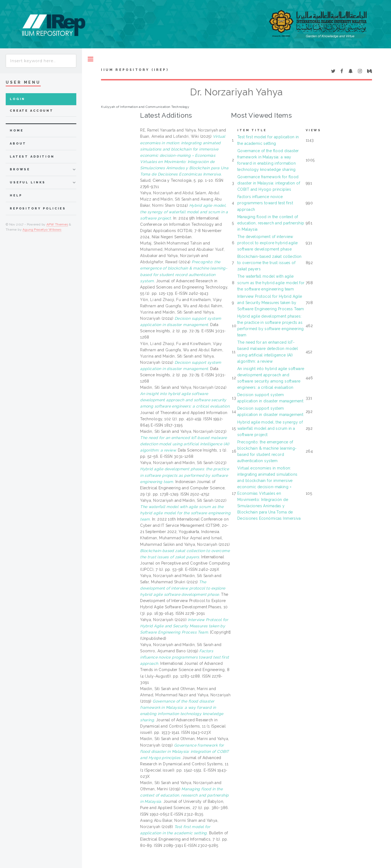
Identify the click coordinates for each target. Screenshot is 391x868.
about (18, 144)
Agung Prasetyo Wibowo (42, 230)
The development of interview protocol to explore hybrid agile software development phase (267, 243)
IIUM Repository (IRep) (135, 70)
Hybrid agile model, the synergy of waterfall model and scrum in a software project (270, 428)
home (17, 131)
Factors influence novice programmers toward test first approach (265, 203)
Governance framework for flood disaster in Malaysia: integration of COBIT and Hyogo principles (269, 183)
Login (18, 99)
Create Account (32, 111)
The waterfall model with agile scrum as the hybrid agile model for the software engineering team (271, 283)
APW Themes (57, 224)
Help (16, 195)
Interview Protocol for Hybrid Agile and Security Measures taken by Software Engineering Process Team (271, 303)
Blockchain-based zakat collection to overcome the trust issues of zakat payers (269, 263)
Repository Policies (38, 209)
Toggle (91, 59)
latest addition (32, 157)
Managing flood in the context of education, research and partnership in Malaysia (271, 223)
